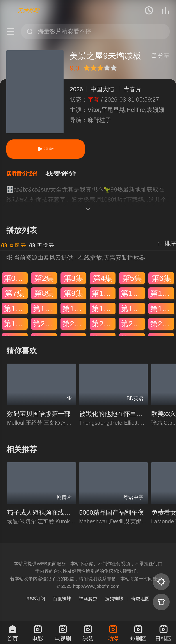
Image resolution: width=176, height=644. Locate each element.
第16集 (103, 312)
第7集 (15, 297)
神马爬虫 (88, 602)
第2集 (44, 282)
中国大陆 (102, 89)
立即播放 (46, 149)
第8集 (44, 297)
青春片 (132, 89)
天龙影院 (28, 11)
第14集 (45, 312)
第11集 (133, 297)
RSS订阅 (36, 602)
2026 (76, 89)
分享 (160, 56)
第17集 (133, 312)
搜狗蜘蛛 (114, 602)
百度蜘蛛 (62, 602)
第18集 (162, 312)
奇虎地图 (140, 602)
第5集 (132, 282)
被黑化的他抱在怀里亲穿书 (117, 417)
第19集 (15, 327)
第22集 (103, 327)
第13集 (15, 312)
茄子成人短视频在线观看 (42, 516)
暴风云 (14, 249)
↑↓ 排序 (166, 247)
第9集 (73, 297)
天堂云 (42, 249)
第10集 (103, 297)
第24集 (162, 327)
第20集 (45, 327)
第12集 (162, 297)
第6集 (161, 282)
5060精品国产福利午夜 (112, 516)
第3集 (73, 282)
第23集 (133, 327)
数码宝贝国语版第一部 (39, 417)
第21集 (74, 327)
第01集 (15, 282)
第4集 (103, 282)
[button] (26, 175)
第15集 (74, 312)
